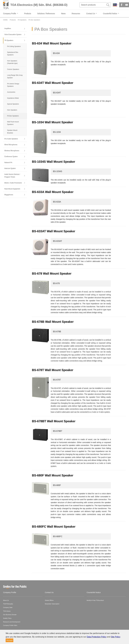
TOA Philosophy (8, 604)
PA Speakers (9, 40)
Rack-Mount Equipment (12, 189)
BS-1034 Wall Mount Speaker (53, 122)
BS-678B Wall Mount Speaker (53, 322)
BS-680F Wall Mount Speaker (53, 475)
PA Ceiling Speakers (14, 46)
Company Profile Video (10, 625)
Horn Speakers (12, 110)
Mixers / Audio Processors (13, 183)
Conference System (11, 157)
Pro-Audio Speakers (11, 139)
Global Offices (49, 600)
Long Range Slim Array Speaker (15, 76)
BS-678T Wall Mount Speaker (53, 370)
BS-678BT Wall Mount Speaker (54, 421)
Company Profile (10, 592)
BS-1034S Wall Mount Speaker (54, 162)
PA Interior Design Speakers (13, 85)
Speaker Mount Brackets (12, 132)
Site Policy (116, 637)
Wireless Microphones (12, 151)
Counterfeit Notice (94, 592)
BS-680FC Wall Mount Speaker (54, 527)
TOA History (7, 611)
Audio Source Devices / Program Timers (12, 176)
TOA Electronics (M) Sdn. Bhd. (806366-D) (39, 5)
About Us (6, 600)
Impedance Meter (13, 98)
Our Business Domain (10, 615)
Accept (9, 640)
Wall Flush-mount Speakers (13, 123)
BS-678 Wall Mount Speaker (52, 274)
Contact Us (49, 592)
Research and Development (12, 622)
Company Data (8, 607)
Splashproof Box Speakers (13, 54)
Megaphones (9, 195)
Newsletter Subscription (52, 604)
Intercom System (10, 168)
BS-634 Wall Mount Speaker (52, 43)
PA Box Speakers (13, 116)
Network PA (8, 163)
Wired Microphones (11, 145)
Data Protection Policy (97, 637)
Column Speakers (13, 69)
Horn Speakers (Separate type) (12, 62)
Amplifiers (8, 29)
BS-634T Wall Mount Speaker (53, 83)
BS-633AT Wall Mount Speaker (54, 231)
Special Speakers (13, 104)
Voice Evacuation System (13, 35)
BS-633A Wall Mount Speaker (53, 192)
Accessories (11, 92)
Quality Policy (7, 618)
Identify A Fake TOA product (95, 600)
